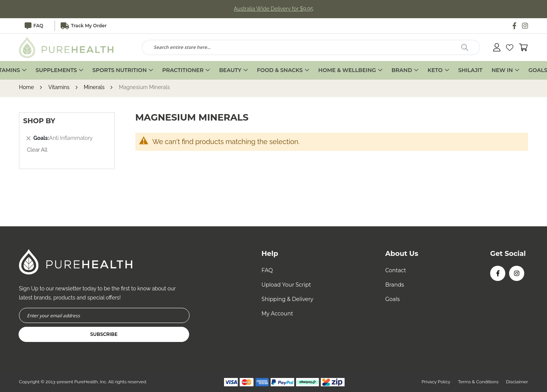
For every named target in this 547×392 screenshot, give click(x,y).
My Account (277, 314)
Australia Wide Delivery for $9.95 (274, 9)
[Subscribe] (104, 334)
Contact (396, 270)
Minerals (95, 88)
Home (27, 88)
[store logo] (66, 47)
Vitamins (59, 88)
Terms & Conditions (478, 382)
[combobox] (311, 47)
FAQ (34, 26)
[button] (510, 48)
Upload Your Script (286, 285)
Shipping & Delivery (288, 299)
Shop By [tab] (39, 121)
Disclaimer (517, 382)
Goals (392, 299)
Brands (395, 285)
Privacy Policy (436, 382)
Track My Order (84, 26)
